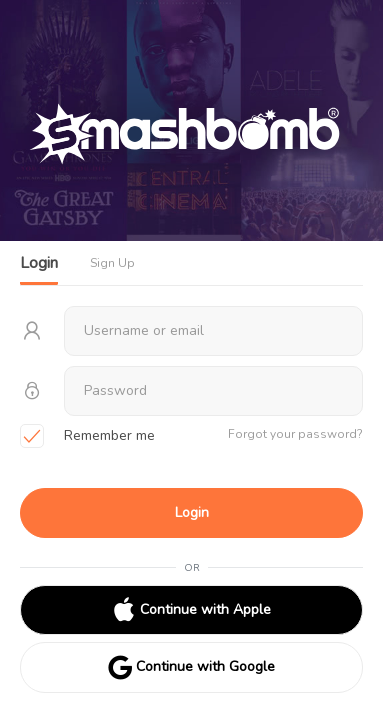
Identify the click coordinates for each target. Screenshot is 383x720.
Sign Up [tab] (112, 263)
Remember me (87, 437)
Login (192, 512)
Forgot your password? (295, 434)
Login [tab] (39, 263)
